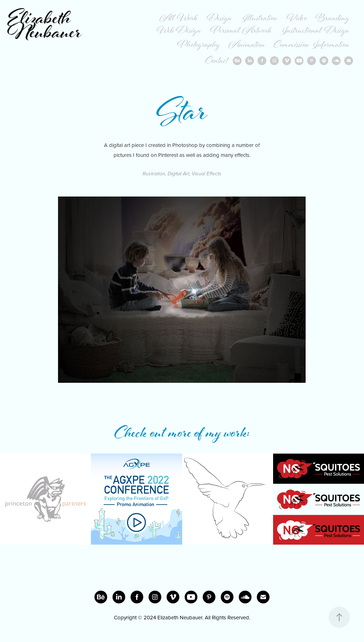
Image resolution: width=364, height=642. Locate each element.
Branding (333, 19)
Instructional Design (315, 31)
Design (219, 19)
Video (297, 19)
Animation (247, 45)
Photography (198, 45)
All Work (179, 19)
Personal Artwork (241, 31)
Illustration (259, 19)
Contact (216, 61)
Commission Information (312, 45)
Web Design (179, 31)
